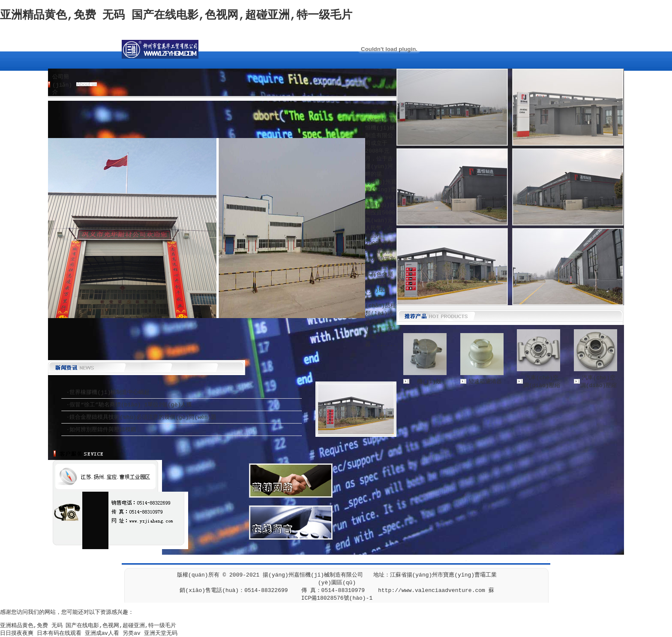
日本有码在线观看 (59, 633)
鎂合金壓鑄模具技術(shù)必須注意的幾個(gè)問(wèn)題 (143, 417)
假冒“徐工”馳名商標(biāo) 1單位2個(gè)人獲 (131, 405)
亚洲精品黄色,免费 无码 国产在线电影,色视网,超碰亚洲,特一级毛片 (176, 15)
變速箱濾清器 (485, 382)
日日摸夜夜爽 (17, 633)
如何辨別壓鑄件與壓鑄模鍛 (103, 430)
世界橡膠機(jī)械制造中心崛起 (109, 392)
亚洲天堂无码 (161, 633)
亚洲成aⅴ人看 (102, 633)
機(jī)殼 (429, 382)
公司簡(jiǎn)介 (62, 85)
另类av (132, 633)
